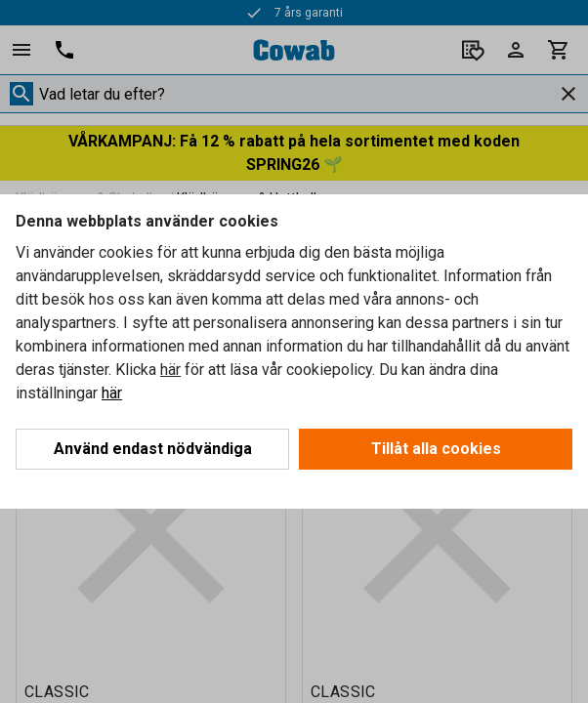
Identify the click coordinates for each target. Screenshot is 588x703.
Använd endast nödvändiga (153, 449)
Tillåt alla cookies (436, 449)
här (170, 370)
